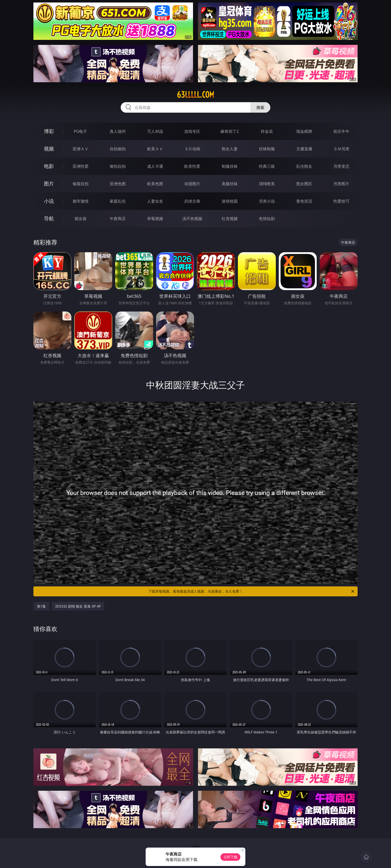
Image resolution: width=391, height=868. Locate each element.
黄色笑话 (304, 201)
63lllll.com (195, 95)
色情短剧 (267, 219)
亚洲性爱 (81, 166)
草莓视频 (155, 219)
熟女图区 (304, 184)
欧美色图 (155, 184)
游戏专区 (192, 131)
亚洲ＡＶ (81, 149)
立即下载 (230, 857)
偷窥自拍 (81, 184)
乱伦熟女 (304, 166)
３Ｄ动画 (192, 149)
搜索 (260, 107)
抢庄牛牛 (341, 131)
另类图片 (341, 184)
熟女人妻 (230, 149)
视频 (49, 149)
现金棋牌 (304, 131)
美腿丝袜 (230, 184)
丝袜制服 (267, 149)
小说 (49, 201)
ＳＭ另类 (341, 149)
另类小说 (267, 201)
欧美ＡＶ (155, 149)
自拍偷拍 (118, 149)
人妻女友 (155, 201)
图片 (49, 184)
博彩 (49, 131)
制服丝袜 (230, 166)
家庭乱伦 (118, 201)
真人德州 (118, 131)
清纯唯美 (267, 184)
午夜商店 (118, 219)
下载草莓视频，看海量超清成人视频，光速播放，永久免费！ (252, 591)
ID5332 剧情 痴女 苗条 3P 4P (78, 606)
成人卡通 (155, 166)
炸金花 (267, 131)
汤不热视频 (192, 219)
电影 (49, 166)
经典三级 (267, 166)
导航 (49, 218)
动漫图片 (192, 184)
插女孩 (81, 219)
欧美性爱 (192, 166)
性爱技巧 (341, 201)
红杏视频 (230, 219)
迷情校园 (230, 201)
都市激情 (81, 201)
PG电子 (80, 131)
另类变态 (341, 166)
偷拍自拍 (118, 166)
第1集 (41, 606)
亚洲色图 (118, 184)
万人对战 (155, 131)
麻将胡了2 (230, 131)
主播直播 (304, 149)
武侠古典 (192, 201)
